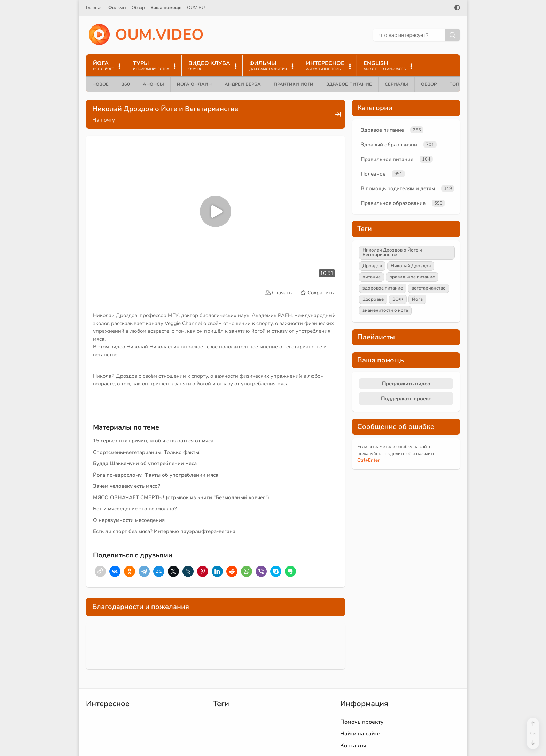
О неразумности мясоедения (129, 520)
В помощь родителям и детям (398, 188)
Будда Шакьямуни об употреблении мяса (145, 463)
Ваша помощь (166, 8)
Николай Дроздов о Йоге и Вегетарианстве (392, 252)
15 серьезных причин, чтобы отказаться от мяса (153, 441)
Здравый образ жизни (389, 145)
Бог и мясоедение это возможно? (135, 509)
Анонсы (153, 84)
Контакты (353, 746)
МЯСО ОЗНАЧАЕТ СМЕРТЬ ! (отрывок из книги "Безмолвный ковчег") (181, 497)
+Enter (368, 460)
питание (372, 277)
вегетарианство (429, 288)
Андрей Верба (243, 84)
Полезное (373, 174)
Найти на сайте (360, 734)
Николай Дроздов (411, 266)
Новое (100, 84)
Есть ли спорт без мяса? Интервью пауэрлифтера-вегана (164, 531)
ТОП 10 (458, 84)
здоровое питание (383, 288)
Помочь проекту (362, 722)
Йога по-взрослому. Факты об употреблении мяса (156, 475)
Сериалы (396, 84)
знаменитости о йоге (385, 310)
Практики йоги (294, 84)
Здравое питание (349, 84)
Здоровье (373, 299)
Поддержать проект (406, 399)
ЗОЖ (398, 299)
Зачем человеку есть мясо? (127, 486)
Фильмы (117, 8)
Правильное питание (387, 159)
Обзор (138, 8)
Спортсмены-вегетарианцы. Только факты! (147, 452)
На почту (104, 120)
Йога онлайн (194, 84)
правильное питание (412, 277)
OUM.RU (196, 8)
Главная (94, 8)
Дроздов (372, 266)
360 (126, 84)
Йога (417, 299)
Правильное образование (393, 203)
